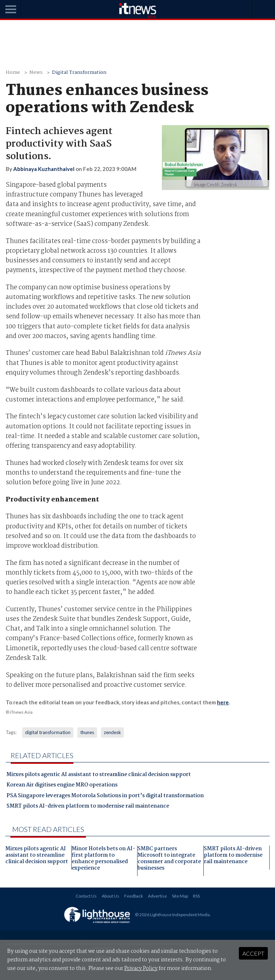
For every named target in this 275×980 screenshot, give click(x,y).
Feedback (134, 896)
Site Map (180, 896)
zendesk (112, 732)
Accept (253, 953)
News (36, 73)
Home (13, 73)
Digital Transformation (79, 73)
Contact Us (86, 896)
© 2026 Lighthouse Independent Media (172, 914)
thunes (87, 732)
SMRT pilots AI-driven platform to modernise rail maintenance (88, 807)
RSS (196, 896)
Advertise (157, 896)
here (223, 702)
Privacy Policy (141, 969)
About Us (110, 896)
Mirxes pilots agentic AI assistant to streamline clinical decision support (99, 775)
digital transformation (48, 732)
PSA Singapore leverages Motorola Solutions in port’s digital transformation (105, 796)
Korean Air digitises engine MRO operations (62, 786)
